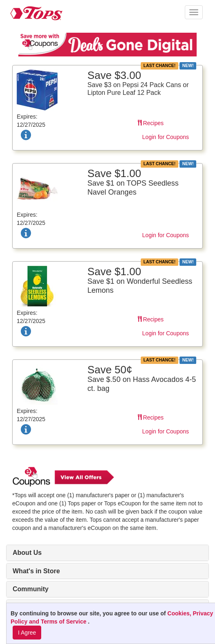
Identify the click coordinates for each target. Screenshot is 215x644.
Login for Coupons (166, 137)
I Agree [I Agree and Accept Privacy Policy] (27, 633)
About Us (27, 553)
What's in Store (36, 571)
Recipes (151, 123)
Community (31, 589)
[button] (194, 12)
